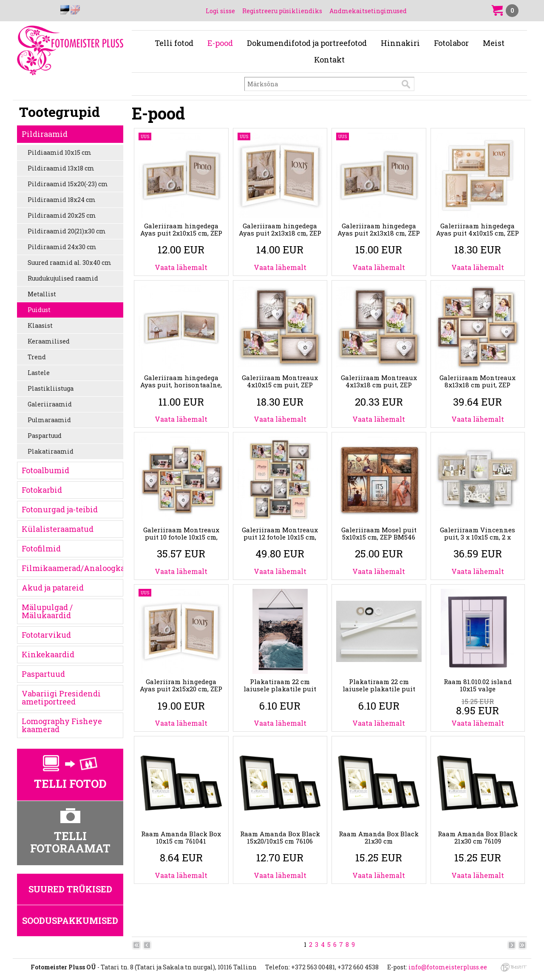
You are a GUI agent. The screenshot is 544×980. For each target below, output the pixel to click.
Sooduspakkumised (70, 920)
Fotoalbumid (45, 470)
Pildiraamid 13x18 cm (61, 168)
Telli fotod (174, 43)
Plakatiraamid (51, 451)
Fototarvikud (46, 635)
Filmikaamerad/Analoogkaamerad (72, 568)
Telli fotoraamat (70, 842)
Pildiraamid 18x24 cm (62, 200)
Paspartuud (45, 436)
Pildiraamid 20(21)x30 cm (67, 231)
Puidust (39, 310)
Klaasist (40, 325)
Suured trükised (70, 889)
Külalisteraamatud (58, 529)
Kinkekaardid (48, 654)
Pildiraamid (45, 134)
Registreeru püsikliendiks (282, 11)
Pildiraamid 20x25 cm (62, 215)
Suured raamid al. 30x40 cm (69, 263)
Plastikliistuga (51, 388)
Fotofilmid (41, 548)
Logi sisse (220, 11)
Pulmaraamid (49, 420)
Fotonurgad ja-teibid (60, 509)
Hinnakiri (400, 43)
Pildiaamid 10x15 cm (59, 152)
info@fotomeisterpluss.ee (448, 967)
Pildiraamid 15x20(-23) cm (68, 184)
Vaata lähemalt (181, 267)
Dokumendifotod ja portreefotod (307, 43)
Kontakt (329, 60)
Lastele (39, 373)
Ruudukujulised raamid (63, 278)
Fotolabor (451, 43)
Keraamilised (49, 341)
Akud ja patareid (53, 588)
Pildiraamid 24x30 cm (62, 247)
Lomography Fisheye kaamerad (62, 725)
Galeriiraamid (50, 404)
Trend (37, 357)
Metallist (42, 294)
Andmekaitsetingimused (368, 11)
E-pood (220, 43)
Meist (494, 43)
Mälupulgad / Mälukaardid (47, 611)
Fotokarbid (42, 490)
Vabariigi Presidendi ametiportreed (61, 697)
